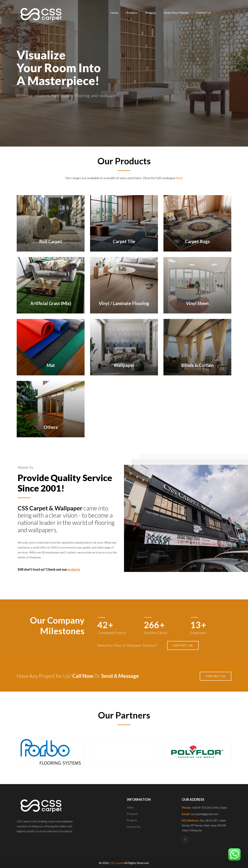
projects (74, 569)
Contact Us (204, 13)
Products (132, 13)
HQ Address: (204, 825)
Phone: (204, 807)
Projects (151, 13)
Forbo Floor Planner (176, 13)
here (179, 178)
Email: (200, 814)
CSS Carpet (116, 863)
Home (114, 13)
